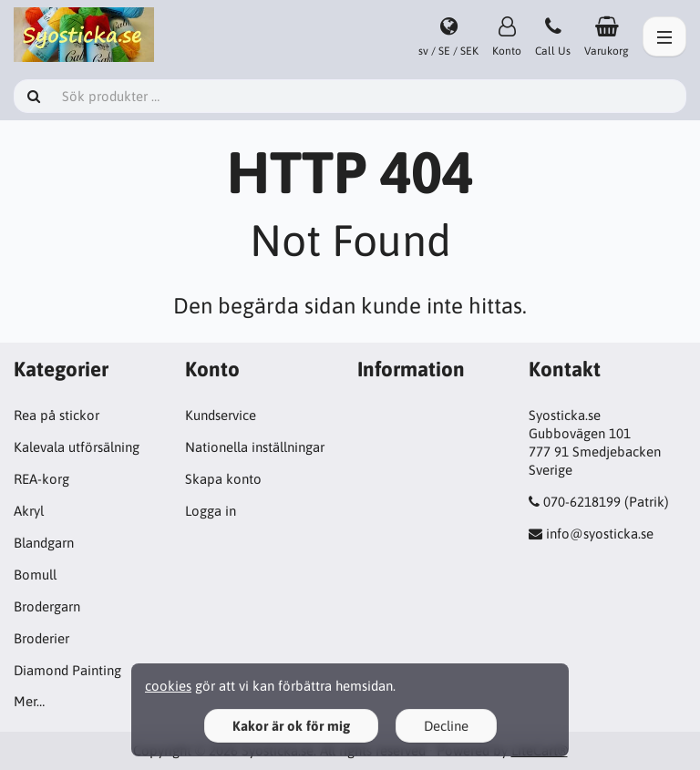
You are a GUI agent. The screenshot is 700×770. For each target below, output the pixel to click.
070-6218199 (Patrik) (606, 502)
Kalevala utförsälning (77, 447)
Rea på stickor (57, 415)
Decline (446, 726)
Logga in (211, 511)
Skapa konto (223, 479)
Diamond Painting (67, 670)
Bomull (35, 575)
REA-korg (41, 479)
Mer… (29, 701)
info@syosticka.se (600, 534)
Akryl (29, 511)
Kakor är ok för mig (291, 726)
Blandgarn (44, 543)
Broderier (41, 638)
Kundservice (221, 415)
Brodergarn (47, 606)
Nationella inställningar (255, 447)
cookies (168, 686)
